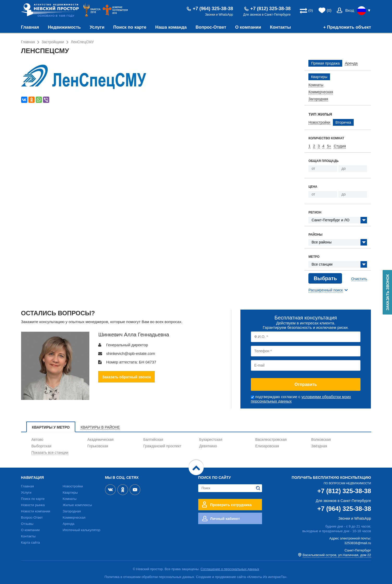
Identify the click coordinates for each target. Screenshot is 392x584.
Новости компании (36, 511)
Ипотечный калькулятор (81, 530)
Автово (38, 439)
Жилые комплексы (77, 505)
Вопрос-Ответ (211, 27)
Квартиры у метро (51, 427)
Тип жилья (320, 114)
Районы (315, 235)
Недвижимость (64, 27)
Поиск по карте (130, 27)
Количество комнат (326, 138)
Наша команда (171, 27)
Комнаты (69, 499)
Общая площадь (323, 161)
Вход (350, 10)
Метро (314, 257)
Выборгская (42, 446)
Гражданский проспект (162, 446)
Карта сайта (30, 542)
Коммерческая (74, 517)
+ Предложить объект (347, 27)
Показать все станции (50, 453)
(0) (329, 10)
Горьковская (98, 446)
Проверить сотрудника (231, 505)
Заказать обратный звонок (126, 377)
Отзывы (27, 524)
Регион (315, 212)
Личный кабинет (225, 519)
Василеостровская (271, 439)
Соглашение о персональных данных (230, 569)
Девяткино (208, 446)
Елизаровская (267, 446)
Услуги (97, 27)
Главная (30, 27)
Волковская (321, 439)
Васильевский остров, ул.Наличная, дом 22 (337, 555)
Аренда (68, 524)
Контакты (281, 27)
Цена (313, 187)
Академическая (100, 439)
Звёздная (319, 446)
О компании (248, 27)
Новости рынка (33, 505)
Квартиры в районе (100, 427)
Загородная (72, 511)
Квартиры (70, 492)
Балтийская (153, 439)
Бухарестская (211, 439)
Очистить (359, 279)
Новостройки (73, 486)
